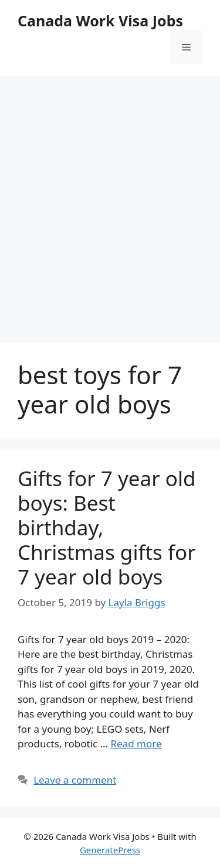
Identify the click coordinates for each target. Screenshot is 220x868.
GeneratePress (110, 850)
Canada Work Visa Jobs (100, 20)
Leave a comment (75, 780)
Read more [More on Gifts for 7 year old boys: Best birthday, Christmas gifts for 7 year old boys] (136, 744)
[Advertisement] (110, 198)
